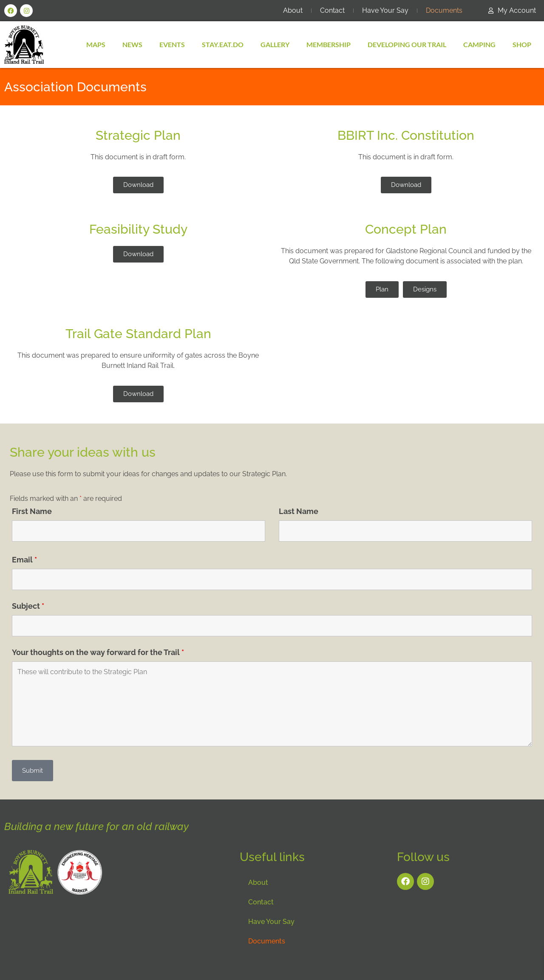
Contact (332, 10)
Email (24, 560)
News (132, 44)
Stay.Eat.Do (223, 44)
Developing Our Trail (407, 44)
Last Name (299, 511)
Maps (96, 44)
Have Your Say (385, 10)
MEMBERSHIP (329, 44)
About (293, 10)
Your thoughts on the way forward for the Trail (98, 652)
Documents (444, 10)
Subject (28, 606)
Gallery (275, 44)
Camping (479, 44)
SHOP (522, 44)
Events (172, 44)
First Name (32, 511)
